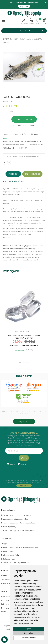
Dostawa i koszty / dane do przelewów (16, 515)
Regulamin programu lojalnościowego (16, 563)
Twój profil (5, 543)
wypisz (24, 464)
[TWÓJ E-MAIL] (24, 451)
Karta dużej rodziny (9, 527)
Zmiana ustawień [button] (29, 638)
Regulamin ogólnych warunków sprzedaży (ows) (19, 547)
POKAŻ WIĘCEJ (24, 485)
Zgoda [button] (29, 629)
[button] (24, 21)
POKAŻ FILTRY (32, 30)
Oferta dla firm (7, 596)
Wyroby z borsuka (33, 157)
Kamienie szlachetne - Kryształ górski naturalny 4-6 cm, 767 (24, 336)
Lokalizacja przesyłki (9, 559)
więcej (24, 421)
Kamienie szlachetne (24, 331)
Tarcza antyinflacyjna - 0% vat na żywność (17, 530)
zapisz (13, 464)
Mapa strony (6, 608)
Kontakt (4, 576)
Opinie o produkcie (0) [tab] (32, 174)
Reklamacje (6, 583)
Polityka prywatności (9, 604)
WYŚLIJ (24, 458)
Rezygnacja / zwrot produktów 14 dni (15, 519)
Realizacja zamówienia (10, 555)
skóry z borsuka (19, 157)
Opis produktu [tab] (13, 174)
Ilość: (11, 111)
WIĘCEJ (24, 6)
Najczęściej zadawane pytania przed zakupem (19, 523)
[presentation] (25, 472)
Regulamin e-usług (8, 551)
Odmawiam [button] (29, 633)
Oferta (4, 612)
